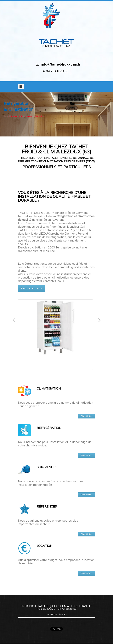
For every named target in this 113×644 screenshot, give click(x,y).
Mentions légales (56, 614)
